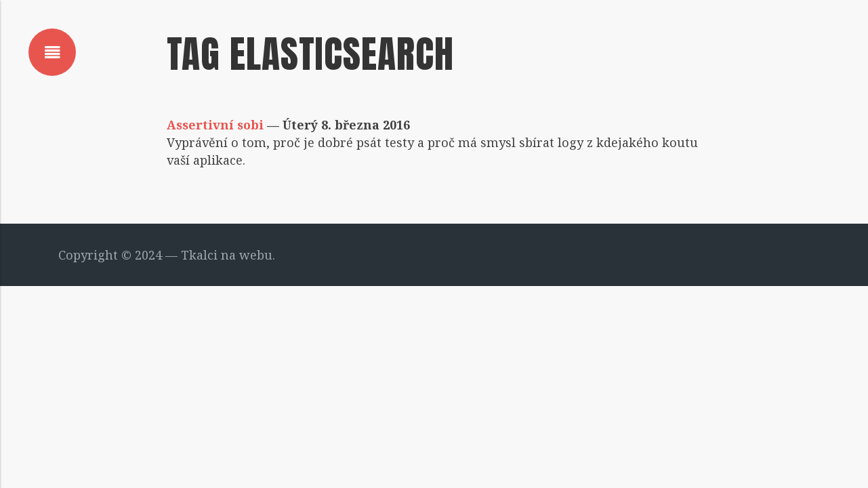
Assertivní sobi (215, 125)
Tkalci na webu (227, 255)
